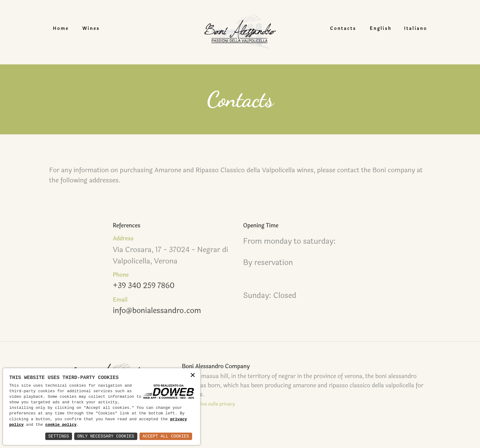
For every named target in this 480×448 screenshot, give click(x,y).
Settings (59, 436)
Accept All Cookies (166, 436)
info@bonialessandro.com (157, 311)
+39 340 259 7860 (144, 286)
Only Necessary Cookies (106, 436)
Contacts (341, 29)
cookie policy (61, 425)
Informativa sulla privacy (206, 404)
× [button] (193, 375)
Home (63, 29)
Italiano (413, 29)
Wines (94, 29)
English (378, 29)
